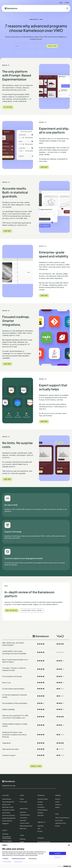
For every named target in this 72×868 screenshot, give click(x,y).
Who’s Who (41, 815)
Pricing (22, 799)
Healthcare (23, 812)
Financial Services (25, 815)
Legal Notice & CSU (61, 823)
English (5, 845)
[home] (11, 8)
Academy (40, 802)
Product (22, 842)
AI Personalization (7, 821)
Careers (57, 802)
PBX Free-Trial (6, 805)
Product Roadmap (42, 810)
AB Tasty (40, 831)
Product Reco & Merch (8, 810)
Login (61, 3)
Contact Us (58, 805)
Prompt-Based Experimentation (7, 838)
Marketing (23, 839)
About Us (58, 799)
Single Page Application (9, 818)
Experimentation (7, 799)
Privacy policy (18, 862)
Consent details (7, 862)
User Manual (41, 807)
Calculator (40, 813)
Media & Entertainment (26, 826)
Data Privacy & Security (9, 815)
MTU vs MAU (23, 802)
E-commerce (23, 818)
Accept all (58, 853)
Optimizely (40, 826)
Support (57, 807)
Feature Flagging (7, 841)
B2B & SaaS (23, 829)
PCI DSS (57, 826)
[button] (67, 2)
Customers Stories (43, 799)
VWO (39, 829)
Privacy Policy (59, 820)
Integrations (6, 824)
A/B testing (5, 834)
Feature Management (8, 802)
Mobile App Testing (8, 807)
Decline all (58, 857)
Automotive (23, 820)
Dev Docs (40, 805)
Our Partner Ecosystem (44, 842)
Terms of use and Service (62, 818)
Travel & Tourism (25, 823)
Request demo (52, 46)
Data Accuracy (6, 813)
